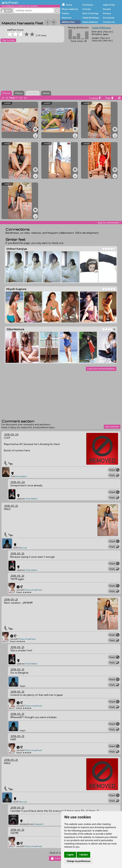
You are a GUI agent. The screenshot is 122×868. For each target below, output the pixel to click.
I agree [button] (70, 855)
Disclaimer (109, 18)
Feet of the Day (90, 13)
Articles (86, 9)
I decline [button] (83, 855)
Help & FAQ (109, 5)
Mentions (67, 18)
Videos (65, 13)
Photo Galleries (70, 9)
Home (69, 5)
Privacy (107, 13)
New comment (112, 427)
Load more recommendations (101, 369)
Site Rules (88, 5)
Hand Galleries (90, 22)
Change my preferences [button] (79, 861)
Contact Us (109, 22)
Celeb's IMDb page (101, 28)
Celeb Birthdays (91, 18)
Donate (107, 9)
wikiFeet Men (68, 22)
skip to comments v (109, 223)
